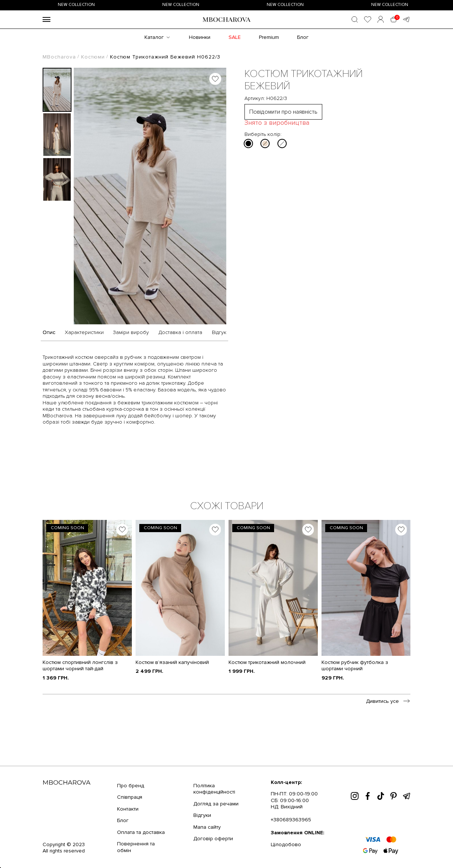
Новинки (200, 37)
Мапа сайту (207, 827)
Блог (303, 37)
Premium (269, 37)
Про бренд (131, 786)
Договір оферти (213, 839)
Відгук (219, 333)
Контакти (128, 809)
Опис (49, 333)
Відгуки (202, 815)
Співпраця (130, 797)
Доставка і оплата (180, 333)
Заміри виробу (131, 333)
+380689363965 (291, 820)
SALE (235, 37)
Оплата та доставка (141, 832)
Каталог (154, 37)
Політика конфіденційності (214, 789)
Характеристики (84, 333)
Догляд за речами (216, 804)
